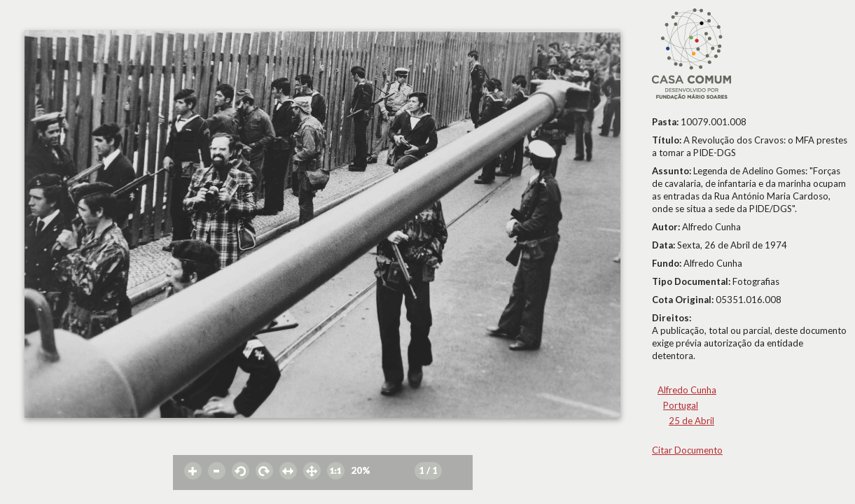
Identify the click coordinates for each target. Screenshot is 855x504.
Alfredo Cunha (687, 390)
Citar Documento (687, 450)
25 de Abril (691, 421)
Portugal (681, 405)
